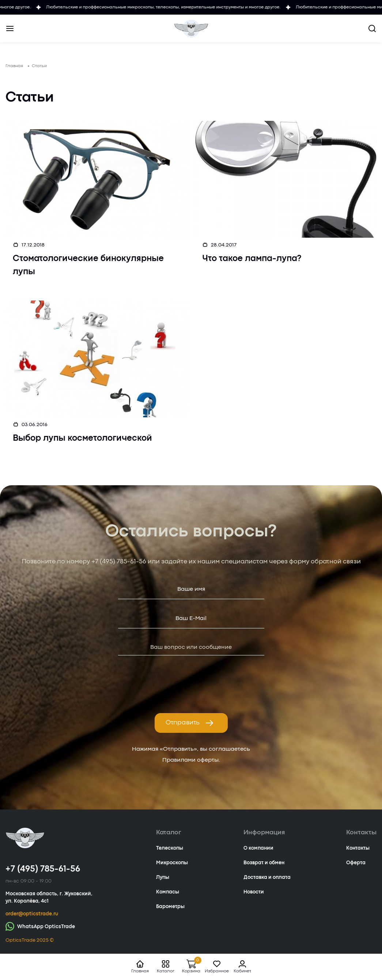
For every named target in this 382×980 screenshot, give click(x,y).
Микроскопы (172, 863)
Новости (254, 892)
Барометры (170, 907)
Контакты (358, 848)
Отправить (190, 723)
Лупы (163, 877)
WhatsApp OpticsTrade (40, 926)
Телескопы (170, 848)
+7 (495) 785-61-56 (119, 562)
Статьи (39, 66)
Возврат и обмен (264, 863)
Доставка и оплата (267, 877)
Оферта (356, 863)
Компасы (168, 892)
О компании (258, 848)
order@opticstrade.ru (32, 914)
